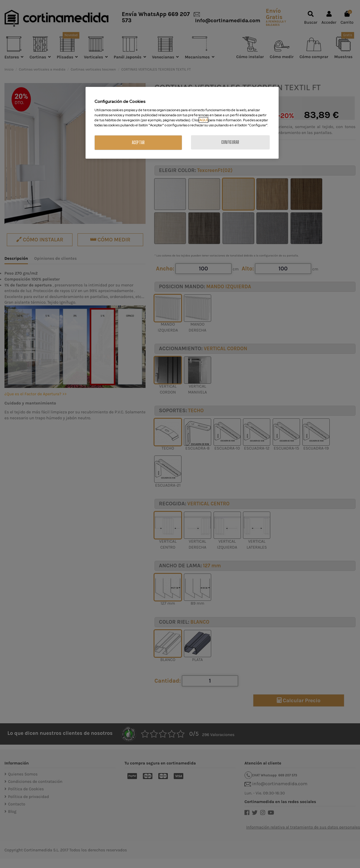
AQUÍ (203, 120)
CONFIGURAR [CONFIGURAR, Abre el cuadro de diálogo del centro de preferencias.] (230, 142)
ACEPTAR (138, 142)
